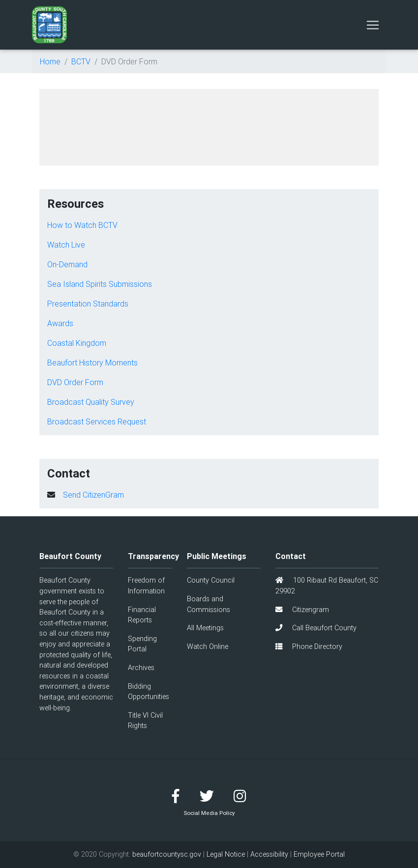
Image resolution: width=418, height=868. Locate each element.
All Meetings (205, 628)
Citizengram (302, 610)
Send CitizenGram (93, 495)
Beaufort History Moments (92, 363)
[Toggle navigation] (373, 25)
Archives (141, 668)
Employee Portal (319, 854)
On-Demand (67, 264)
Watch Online (208, 646)
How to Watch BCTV (82, 225)
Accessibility (269, 854)
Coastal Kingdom (77, 343)
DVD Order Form (75, 382)
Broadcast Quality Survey (91, 402)
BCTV (81, 61)
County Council (211, 580)
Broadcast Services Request (97, 421)
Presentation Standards (88, 304)
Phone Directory (309, 646)
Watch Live (66, 245)
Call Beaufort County (316, 628)
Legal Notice (226, 854)
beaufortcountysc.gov (167, 854)
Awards (60, 323)
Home (50, 61)
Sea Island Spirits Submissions (100, 284)
